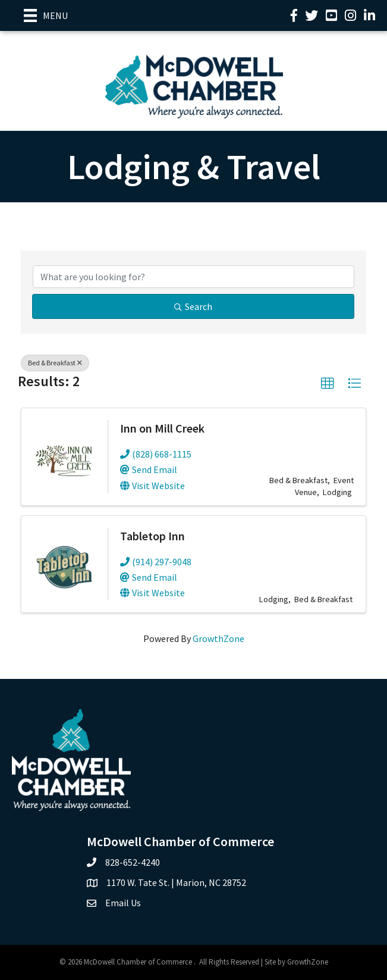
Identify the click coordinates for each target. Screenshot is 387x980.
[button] (328, 384)
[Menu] (46, 15)
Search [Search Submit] (193, 306)
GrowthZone (218, 638)
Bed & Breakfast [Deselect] (55, 363)
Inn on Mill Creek (162, 428)
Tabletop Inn (152, 536)
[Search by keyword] (193, 277)
